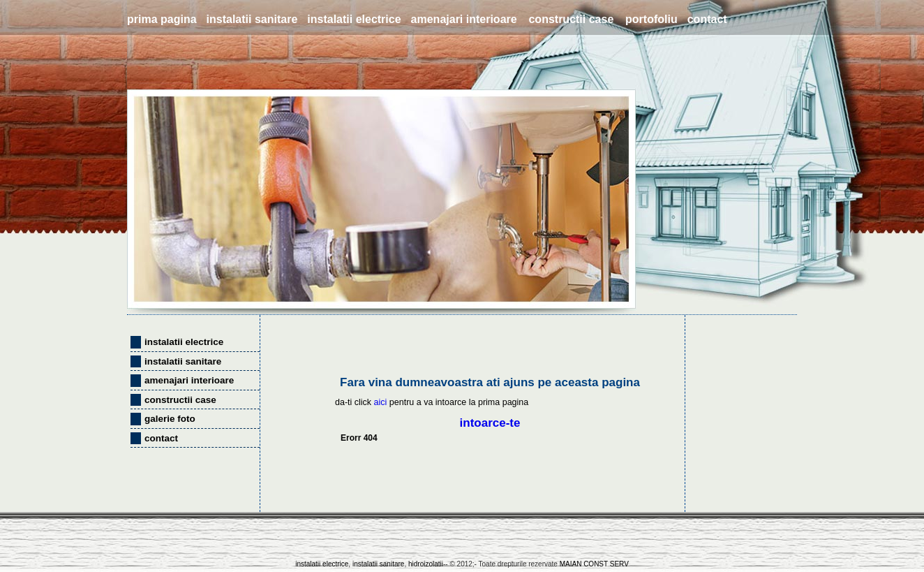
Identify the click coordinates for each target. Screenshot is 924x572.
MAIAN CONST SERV (594, 564)
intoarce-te (490, 423)
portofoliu (651, 19)
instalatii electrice (354, 19)
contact (707, 19)
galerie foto (170, 419)
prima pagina (162, 19)
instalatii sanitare (252, 19)
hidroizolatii (425, 564)
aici (381, 402)
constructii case (571, 19)
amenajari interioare (464, 19)
